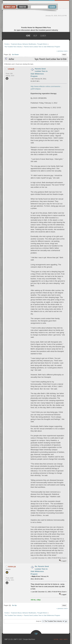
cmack (11, 69)
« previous (60, 51)
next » (66, 51)
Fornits (36, 18)
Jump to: (39, 621)
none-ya (12, 566)
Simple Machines (29, 639)
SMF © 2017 (18, 639)
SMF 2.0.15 (8, 639)
